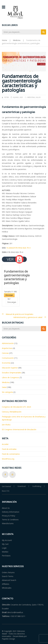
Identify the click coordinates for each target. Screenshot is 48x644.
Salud (38, 97)
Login (4, 548)
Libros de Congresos (10, 377)
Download (22, 486)
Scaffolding (37, 486)
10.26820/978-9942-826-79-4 (18, 248)
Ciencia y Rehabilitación (12, 412)
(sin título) (6, 425)
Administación (8, 343)
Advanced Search (9, 580)
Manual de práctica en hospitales (20, 314)
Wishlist (5, 552)
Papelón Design (8, 639)
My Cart (5, 544)
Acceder (5, 444)
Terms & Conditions (10, 520)
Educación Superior (10, 368)
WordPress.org (8, 459)
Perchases (6, 556)
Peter (7, 97)
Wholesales (7, 588)
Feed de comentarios (11, 454)
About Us (6, 508)
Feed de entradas (9, 449)
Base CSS (6, 491)
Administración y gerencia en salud (28, 317)
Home (4, 40)
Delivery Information (11, 512)
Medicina (17, 40)
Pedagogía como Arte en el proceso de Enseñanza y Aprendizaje (24, 418)
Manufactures (8, 523)
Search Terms (8, 576)
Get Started (6, 486)
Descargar (9, 295)
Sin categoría (7, 392)
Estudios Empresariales (12, 373)
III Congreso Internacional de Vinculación (19, 429)
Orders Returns (8, 572)
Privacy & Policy (9, 516)
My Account (7, 540)
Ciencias (5, 353)
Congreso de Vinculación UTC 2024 (16, 407)
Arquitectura (7, 348)
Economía (6, 363)
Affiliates (6, 584)
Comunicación (8, 358)
